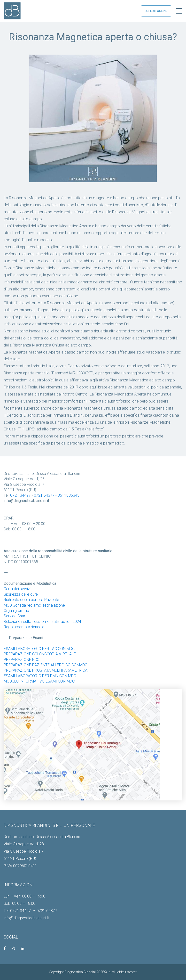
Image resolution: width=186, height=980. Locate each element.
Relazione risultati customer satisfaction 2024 (42, 622)
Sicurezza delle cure (21, 594)
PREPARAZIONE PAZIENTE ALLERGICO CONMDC (45, 665)
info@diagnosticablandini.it (26, 918)
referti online (156, 11)
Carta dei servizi (17, 589)
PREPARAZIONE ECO (22, 660)
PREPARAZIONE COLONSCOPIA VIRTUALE (40, 654)
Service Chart (15, 616)
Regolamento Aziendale (24, 627)
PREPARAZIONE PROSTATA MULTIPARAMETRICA (46, 670)
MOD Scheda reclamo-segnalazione (34, 605)
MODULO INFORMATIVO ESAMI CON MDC (39, 681)
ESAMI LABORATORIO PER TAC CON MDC (39, 649)
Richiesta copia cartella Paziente (31, 600)
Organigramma (16, 611)
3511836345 (69, 495)
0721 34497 (20, 495)
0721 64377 (44, 495)
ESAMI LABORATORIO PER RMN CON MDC (40, 676)
